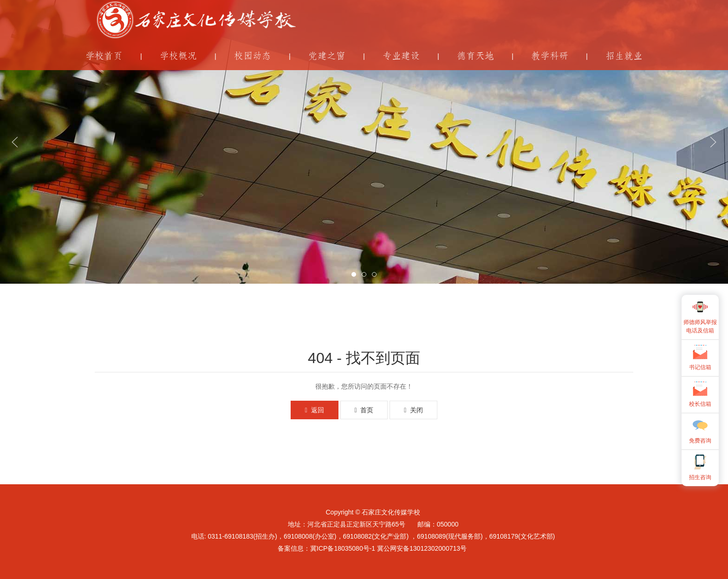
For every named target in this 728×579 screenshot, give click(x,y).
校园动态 (253, 56)
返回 (315, 410)
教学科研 (550, 56)
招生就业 (624, 56)
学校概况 (178, 56)
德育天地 (475, 56)
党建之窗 (327, 56)
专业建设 (401, 56)
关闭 (413, 410)
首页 (364, 410)
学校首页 (104, 56)
